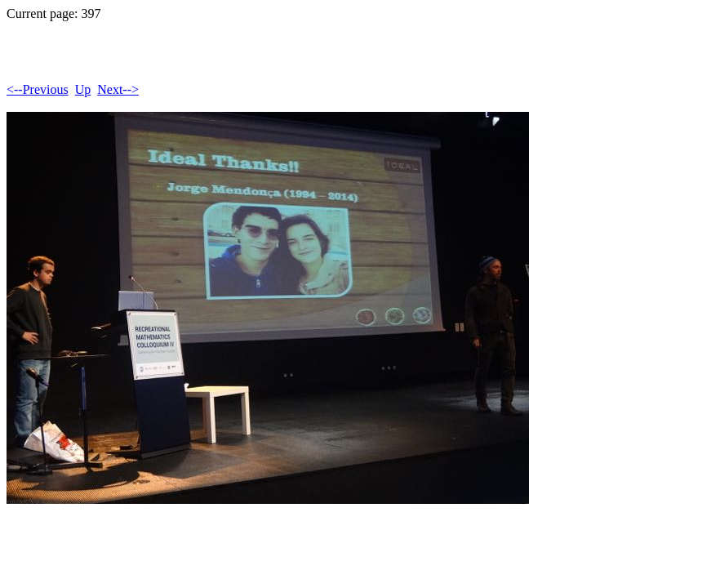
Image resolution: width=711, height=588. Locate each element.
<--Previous (38, 89)
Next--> (118, 89)
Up (83, 89)
